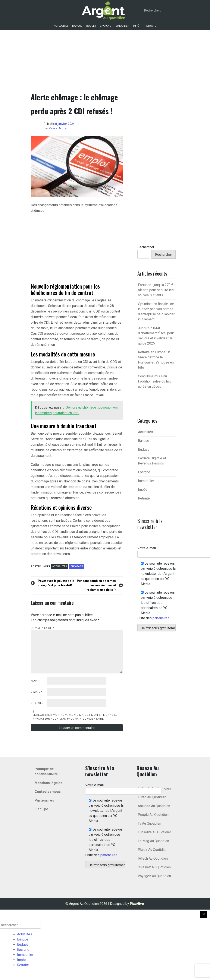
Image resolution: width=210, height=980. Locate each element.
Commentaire (42, 628)
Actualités (61, 26)
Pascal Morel (58, 128)
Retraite (151, 26)
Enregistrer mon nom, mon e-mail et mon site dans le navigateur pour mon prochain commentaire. (75, 717)
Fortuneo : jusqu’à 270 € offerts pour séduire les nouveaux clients (156, 290)
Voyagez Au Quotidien (154, 876)
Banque (77, 26)
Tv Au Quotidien (149, 823)
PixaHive (137, 904)
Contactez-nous (48, 792)
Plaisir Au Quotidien (153, 850)
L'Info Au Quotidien (152, 797)
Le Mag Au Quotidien (153, 841)
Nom (35, 681)
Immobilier (122, 26)
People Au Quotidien (153, 815)
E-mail (37, 692)
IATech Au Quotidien (153, 858)
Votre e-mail (123, 788)
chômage (77, 567)
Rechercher (146, 247)
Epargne (106, 26)
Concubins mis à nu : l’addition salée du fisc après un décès (155, 381)
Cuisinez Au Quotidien (154, 867)
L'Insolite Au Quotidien (155, 832)
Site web (37, 703)
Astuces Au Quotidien (154, 806)
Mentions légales (49, 783)
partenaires (161, 618)
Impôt (137, 26)
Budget (91, 26)
